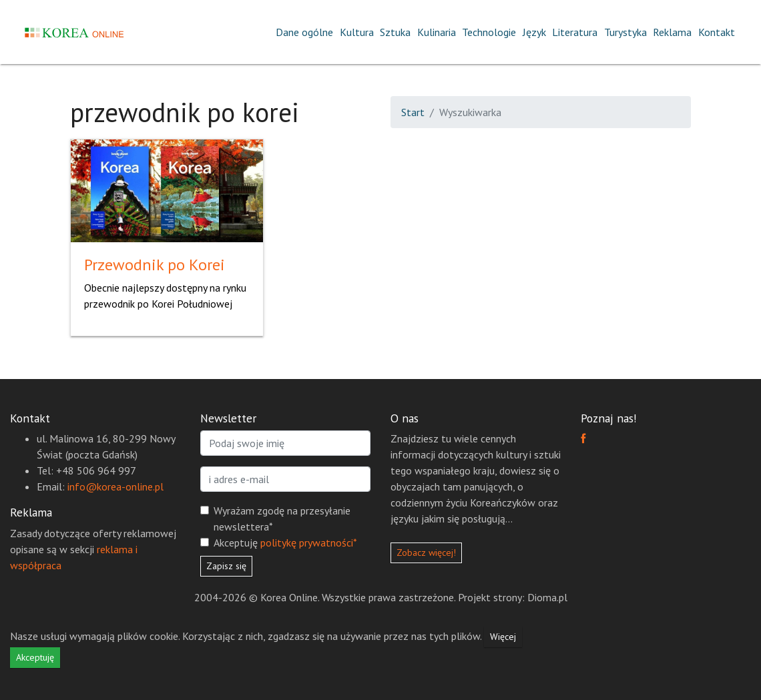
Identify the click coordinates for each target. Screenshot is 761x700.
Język (534, 32)
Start (413, 112)
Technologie (489, 32)
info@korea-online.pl (115, 486)
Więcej (503, 637)
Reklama (672, 32)
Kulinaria (437, 32)
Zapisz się (226, 566)
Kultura (357, 32)
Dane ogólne (304, 32)
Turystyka (625, 32)
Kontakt (717, 32)
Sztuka (395, 32)
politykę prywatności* (309, 543)
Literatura (575, 32)
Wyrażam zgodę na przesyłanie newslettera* (282, 518)
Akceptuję (285, 543)
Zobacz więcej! (426, 553)
